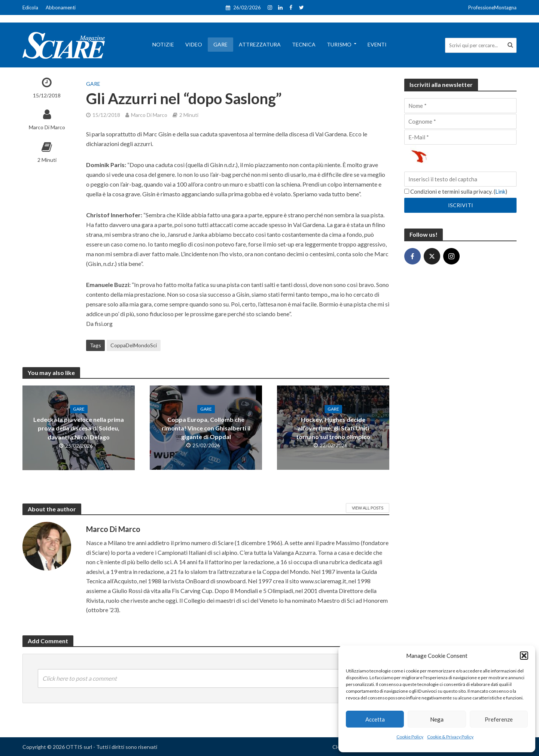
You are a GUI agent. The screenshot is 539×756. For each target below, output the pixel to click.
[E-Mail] (460, 137)
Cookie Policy (410, 737)
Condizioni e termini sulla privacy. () (456, 191)
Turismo (339, 44)
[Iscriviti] (460, 205)
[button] (524, 656)
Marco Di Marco (47, 127)
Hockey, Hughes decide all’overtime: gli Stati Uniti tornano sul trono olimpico (333, 428)
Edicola (30, 7)
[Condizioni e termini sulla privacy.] (407, 191)
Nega (437, 719)
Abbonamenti (61, 7)
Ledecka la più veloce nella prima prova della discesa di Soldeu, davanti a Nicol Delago (79, 428)
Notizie (163, 44)
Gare (220, 44)
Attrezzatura (260, 44)
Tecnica (304, 44)
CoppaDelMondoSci (134, 345)
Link (500, 191)
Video (194, 44)
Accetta (375, 719)
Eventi (377, 44)
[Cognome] (460, 121)
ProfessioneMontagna (492, 7)
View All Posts (368, 508)
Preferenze (499, 719)
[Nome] (460, 106)
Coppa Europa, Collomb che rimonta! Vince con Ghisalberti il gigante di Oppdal (206, 428)
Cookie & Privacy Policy (450, 737)
